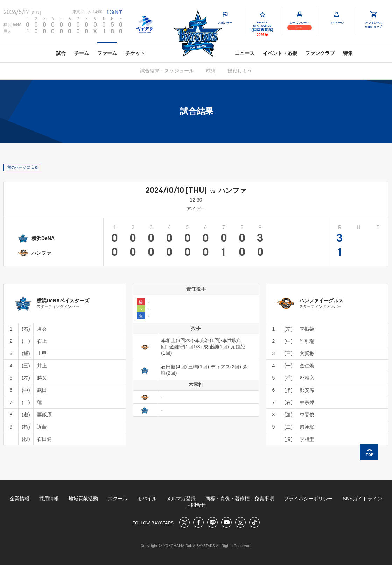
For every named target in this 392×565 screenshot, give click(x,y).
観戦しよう (240, 71)
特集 (348, 53)
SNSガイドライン (362, 499)
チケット (135, 53)
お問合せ (196, 505)
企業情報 (20, 499)
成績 (211, 71)
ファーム (107, 53)
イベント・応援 (280, 53)
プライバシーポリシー (308, 499)
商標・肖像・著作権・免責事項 (240, 499)
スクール (118, 499)
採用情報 (49, 499)
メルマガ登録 (181, 499)
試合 (61, 53)
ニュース (245, 53)
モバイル (147, 499)
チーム (82, 53)
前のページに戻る (23, 167)
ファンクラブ (320, 53)
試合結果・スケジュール (167, 71)
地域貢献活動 (83, 499)
